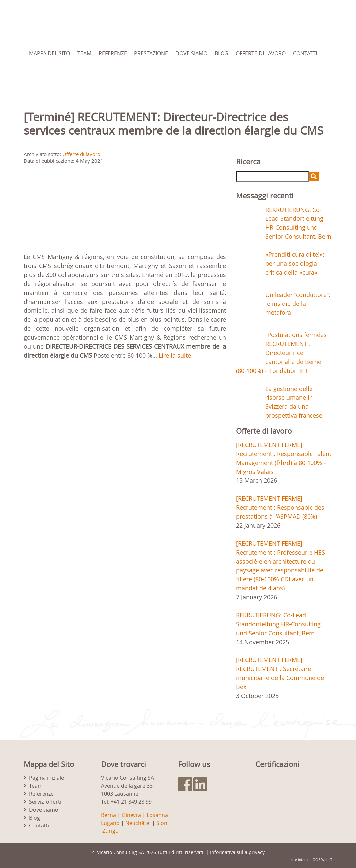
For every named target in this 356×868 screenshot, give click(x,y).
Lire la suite (175, 355)
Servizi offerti (45, 802)
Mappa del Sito (49, 53)
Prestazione (151, 53)
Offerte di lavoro (261, 53)
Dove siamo (191, 53)
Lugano (110, 823)
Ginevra (131, 815)
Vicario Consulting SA (121, 852)
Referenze (113, 53)
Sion (162, 823)
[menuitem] (62, 77)
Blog (222, 53)
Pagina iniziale (46, 778)
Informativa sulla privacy (237, 852)
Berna (108, 815)
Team (84, 53)
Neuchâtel (138, 823)
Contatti (305, 53)
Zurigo (110, 831)
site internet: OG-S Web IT (312, 860)
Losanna (157, 815)
